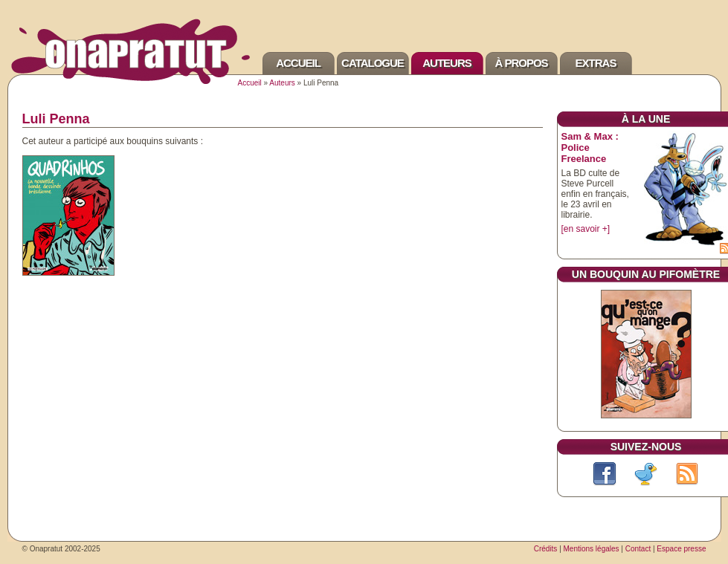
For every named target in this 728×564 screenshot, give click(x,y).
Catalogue (373, 63)
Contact (638, 549)
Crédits (546, 549)
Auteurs (447, 63)
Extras (596, 63)
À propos (521, 63)
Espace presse (681, 549)
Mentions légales (592, 549)
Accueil (298, 63)
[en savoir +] (586, 229)
